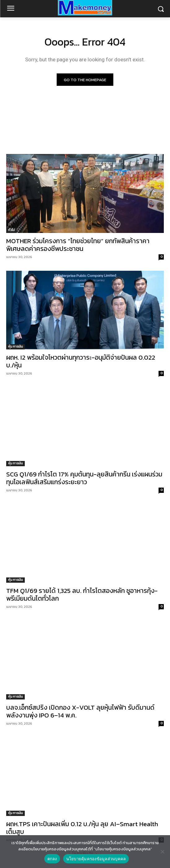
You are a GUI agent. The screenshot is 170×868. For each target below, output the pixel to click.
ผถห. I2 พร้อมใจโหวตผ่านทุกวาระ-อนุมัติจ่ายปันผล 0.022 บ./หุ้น (81, 361)
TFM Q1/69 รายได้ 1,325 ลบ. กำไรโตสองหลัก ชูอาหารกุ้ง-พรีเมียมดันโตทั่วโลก (82, 594)
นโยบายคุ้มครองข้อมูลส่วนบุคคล (96, 859)
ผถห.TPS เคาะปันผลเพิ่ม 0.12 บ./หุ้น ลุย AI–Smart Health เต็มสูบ (82, 828)
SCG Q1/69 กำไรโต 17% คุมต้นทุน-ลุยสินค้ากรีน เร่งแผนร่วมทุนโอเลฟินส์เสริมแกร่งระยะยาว (84, 478)
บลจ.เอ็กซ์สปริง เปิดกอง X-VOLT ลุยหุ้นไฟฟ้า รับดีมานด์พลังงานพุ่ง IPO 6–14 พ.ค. (80, 711)
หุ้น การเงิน (15, 346)
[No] (162, 852)
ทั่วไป (11, 230)
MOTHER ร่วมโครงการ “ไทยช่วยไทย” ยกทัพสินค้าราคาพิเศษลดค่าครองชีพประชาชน (78, 245)
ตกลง (52, 859)
